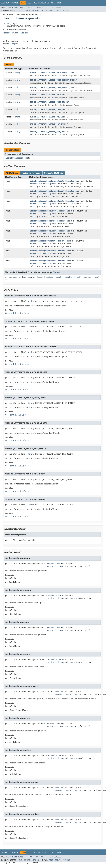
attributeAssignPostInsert (44, 221)
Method (35, 11)
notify (59, 277)
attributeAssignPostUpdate (44, 231)
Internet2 (19, 863)
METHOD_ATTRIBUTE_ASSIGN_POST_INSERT (49, 102)
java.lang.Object (10, 24)
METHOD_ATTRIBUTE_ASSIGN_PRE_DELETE (49, 117)
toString (81, 277)
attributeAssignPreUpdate (43, 261)
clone (8, 277)
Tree (35, 3)
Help (59, 3)
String (17, 73)
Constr (27, 11)
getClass (38, 277)
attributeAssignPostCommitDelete (47, 181)
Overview (5, 3)
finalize (26, 277)
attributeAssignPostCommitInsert (47, 191)
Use (29, 3)
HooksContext (72, 181)
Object (15, 44)
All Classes (56, 7)
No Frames (41, 7)
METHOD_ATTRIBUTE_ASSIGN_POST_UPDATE (49, 109)
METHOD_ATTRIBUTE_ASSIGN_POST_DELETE (49, 95)
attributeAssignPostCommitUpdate (47, 201)
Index (53, 3)
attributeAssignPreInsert (43, 251)
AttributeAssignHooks (17, 158)
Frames (31, 7)
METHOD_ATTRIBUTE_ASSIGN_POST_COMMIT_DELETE (53, 73)
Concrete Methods (54, 173)
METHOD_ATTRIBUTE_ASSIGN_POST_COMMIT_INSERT (53, 80)
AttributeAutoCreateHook (16, 33)
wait (90, 277)
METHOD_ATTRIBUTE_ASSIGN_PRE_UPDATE (49, 131)
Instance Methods (31, 173)
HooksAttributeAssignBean (43, 184)
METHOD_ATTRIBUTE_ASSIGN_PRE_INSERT (49, 124)
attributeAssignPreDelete (43, 241)
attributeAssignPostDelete (44, 211)
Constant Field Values (17, 313)
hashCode (49, 277)
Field (20, 11)
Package (15, 3)
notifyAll (70, 277)
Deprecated (44, 3)
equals (16, 277)
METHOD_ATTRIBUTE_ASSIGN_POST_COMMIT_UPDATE (53, 87)
